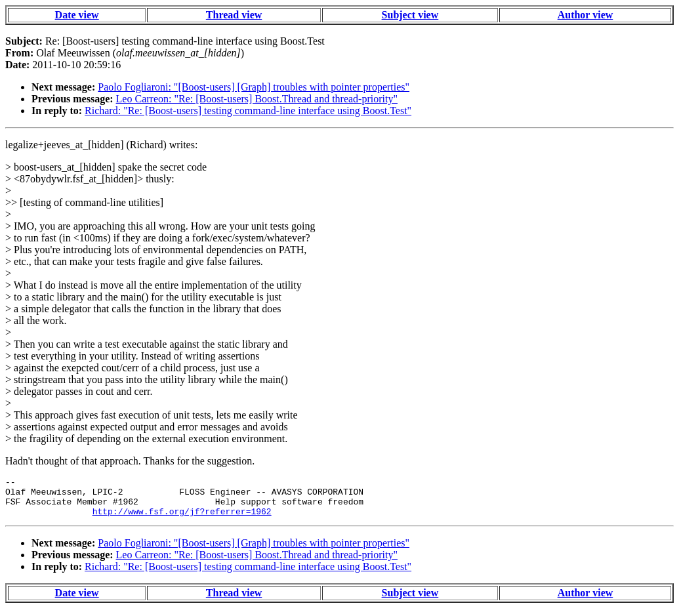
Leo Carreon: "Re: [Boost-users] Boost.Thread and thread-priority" (257, 99)
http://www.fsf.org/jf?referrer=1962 (182, 519)
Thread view (234, 15)
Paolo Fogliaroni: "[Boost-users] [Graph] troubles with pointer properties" (254, 87)
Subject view (410, 15)
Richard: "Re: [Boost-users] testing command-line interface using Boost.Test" (248, 111)
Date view (77, 15)
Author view (586, 15)
